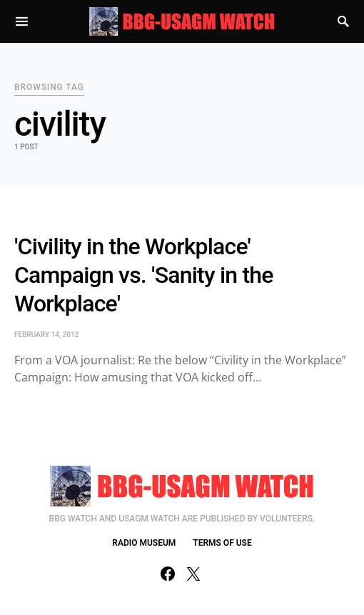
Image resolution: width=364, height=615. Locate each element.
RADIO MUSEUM (144, 543)
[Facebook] (168, 574)
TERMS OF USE (222, 543)
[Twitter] (193, 574)
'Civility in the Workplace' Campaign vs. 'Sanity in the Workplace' (144, 275)
